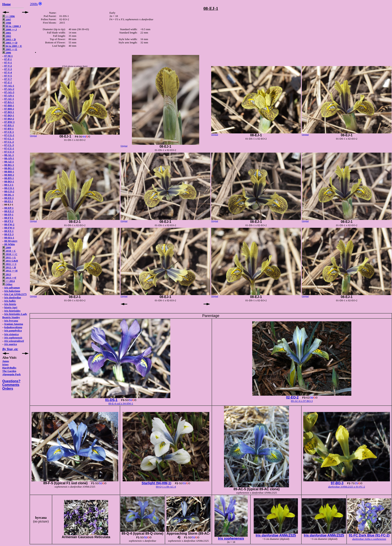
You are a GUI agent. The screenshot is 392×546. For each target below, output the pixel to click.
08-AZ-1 (9, 162)
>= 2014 (8, 281)
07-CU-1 (9, 148)
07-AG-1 (9, 86)
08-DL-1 (9, 195)
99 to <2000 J (12, 26)
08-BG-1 (9, 165)
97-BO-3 (337, 483)
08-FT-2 (9, 221)
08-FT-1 (9, 218)
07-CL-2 (9, 142)
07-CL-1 (9, 138)
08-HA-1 (9, 238)
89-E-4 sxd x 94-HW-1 (121, 403)
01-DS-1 (111, 400)
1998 (7, 23)
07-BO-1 (9, 112)
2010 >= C (10, 254)
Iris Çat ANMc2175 (15, 294)
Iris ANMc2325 (276, 535)
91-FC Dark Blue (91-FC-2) (369, 535)
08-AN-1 (9, 158)
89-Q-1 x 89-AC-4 (166, 487)
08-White (10, 244)
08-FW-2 (9, 224)
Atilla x (369, 539)
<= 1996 (8, 16)
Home (7, 4)
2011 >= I (9, 264)
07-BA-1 (9, 102)
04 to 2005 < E (12, 46)
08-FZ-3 (9, 234)
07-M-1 (8, 56)
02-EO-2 (292, 397)
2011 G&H (10, 261)
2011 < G (9, 257)
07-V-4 (8, 72)
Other (7, 284)
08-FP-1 (9, 214)
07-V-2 (8, 66)
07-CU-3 (9, 152)
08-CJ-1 (9, 185)
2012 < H (9, 267)
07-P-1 (8, 59)
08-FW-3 (9, 228)
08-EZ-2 (9, 211)
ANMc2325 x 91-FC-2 (347, 487)
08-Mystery (11, 241)
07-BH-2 (9, 109)
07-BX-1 (9, 125)
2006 (7, 53)
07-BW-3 (9, 122)
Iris (12, 288)
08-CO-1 (9, 188)
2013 (7, 274)
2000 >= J (9, 29)
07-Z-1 (8, 82)
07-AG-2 (9, 89)
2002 (7, 36)
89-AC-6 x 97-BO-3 (302, 401)
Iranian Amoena (14, 324)
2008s (34, 4)
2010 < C (9, 251)
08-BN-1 (9, 178)
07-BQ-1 (9, 115)
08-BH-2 (9, 175)
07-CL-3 (9, 145)
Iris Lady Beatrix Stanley (15, 316)
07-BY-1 (9, 129)
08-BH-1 (9, 172)
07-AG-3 (9, 92)
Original (33, 136)
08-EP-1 (9, 208)
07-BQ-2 (9, 119)
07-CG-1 (9, 135)
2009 (7, 247)
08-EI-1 (9, 201)
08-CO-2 (9, 191)
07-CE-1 (9, 132)
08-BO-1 (9, 181)
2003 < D (9, 39)
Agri (11, 307)
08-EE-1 (9, 198)
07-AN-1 (9, 96)
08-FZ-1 (9, 231)
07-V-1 (8, 62)
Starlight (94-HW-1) (156, 483)
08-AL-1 (9, 155)
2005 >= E (10, 49)
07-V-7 (8, 79)
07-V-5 (8, 76)
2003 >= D (10, 43)
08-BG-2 (9, 168)
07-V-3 (8, 69)
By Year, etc (10, 349)
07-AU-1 (9, 99)
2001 (7, 33)
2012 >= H (10, 271)
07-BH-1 (9, 105)
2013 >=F (9, 278)
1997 (7, 20)
